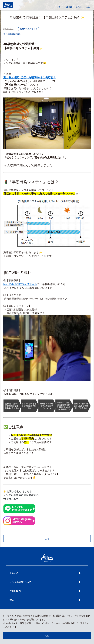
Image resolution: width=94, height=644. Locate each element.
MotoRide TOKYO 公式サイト (20, 284)
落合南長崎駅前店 (12, 34)
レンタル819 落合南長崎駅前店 (21, 495)
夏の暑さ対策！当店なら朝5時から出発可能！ (29, 77)
